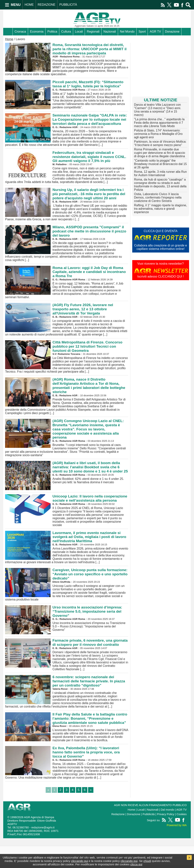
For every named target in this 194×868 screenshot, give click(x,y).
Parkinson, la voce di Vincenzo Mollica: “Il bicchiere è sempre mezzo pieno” (160, 143)
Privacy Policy (166, 817)
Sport (142, 32)
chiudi (147, 861)
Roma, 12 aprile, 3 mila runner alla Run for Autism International (160, 173)
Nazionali (110, 32)
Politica (52, 32)
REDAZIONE (47, 5)
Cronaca (20, 32)
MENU (16, 5)
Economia (37, 32)
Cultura (66, 32)
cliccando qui (79, 861)
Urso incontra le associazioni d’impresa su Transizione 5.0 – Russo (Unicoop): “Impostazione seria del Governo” (67, 624)
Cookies (182, 817)
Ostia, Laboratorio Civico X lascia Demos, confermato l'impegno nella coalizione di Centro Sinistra (158, 197)
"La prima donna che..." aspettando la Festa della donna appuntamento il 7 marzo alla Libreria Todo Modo (159, 123)
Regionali (93, 32)
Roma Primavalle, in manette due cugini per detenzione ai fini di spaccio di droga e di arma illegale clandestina (160, 153)
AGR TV (155, 32)
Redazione (118, 817)
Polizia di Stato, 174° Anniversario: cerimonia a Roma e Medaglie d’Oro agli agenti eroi (158, 134)
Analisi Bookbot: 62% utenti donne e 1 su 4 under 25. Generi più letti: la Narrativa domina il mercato (67, 472)
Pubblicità (149, 817)
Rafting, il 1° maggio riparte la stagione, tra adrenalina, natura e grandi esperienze (161, 209)
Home (9, 39)
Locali (79, 32)
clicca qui (136, 864)
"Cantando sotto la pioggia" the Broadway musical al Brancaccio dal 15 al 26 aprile (160, 164)
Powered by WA (177, 828)
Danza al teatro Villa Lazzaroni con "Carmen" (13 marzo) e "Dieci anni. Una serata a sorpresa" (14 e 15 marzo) (158, 110)
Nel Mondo (127, 32)
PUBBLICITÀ (68, 5)
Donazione (172, 32)
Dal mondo (167, 812)
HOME (29, 5)
